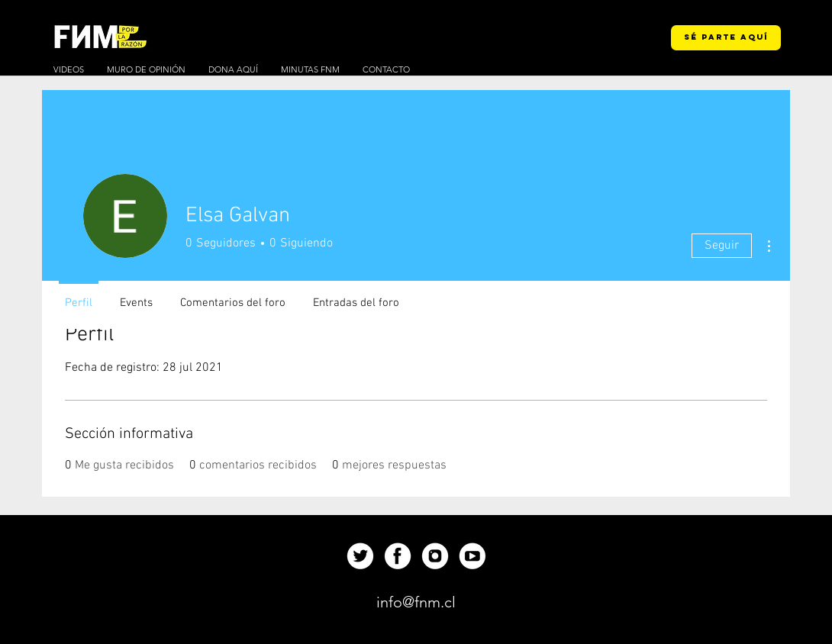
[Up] (360, 556)
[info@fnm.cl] (416, 602)
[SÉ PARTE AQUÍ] (726, 38)
